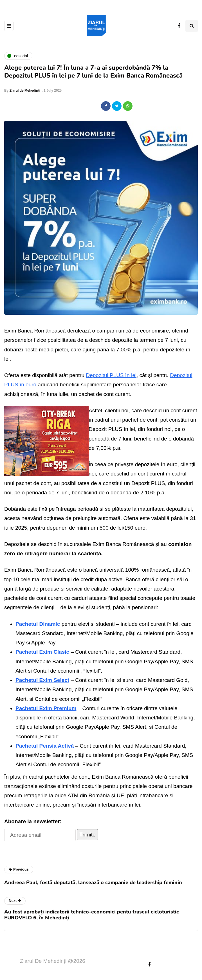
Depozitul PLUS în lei (111, 375)
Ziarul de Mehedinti (25, 91)
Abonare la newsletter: (33, 821)
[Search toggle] (192, 26)
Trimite (87, 835)
